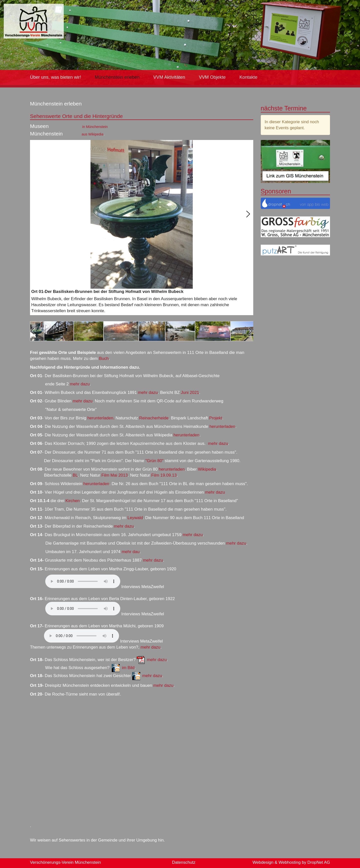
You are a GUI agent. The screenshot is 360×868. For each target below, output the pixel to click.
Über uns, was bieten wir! (55, 77)
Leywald (135, 518)
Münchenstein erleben (117, 77)
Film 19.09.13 (164, 475)
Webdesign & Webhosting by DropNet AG (291, 862)
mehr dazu (80, 384)
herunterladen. (101, 418)
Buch (103, 359)
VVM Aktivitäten (169, 77)
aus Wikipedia (93, 134)
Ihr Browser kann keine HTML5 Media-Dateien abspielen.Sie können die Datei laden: (83, 581)
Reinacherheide (154, 418)
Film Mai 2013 (114, 475)
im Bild (128, 668)
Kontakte (248, 77)
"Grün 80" (154, 461)
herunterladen (222, 427)
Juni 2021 (190, 393)
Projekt (215, 418)
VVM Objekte (212, 77)
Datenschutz (184, 862)
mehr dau (131, 552)
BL (75, 475)
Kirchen (73, 501)
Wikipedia (207, 469)
